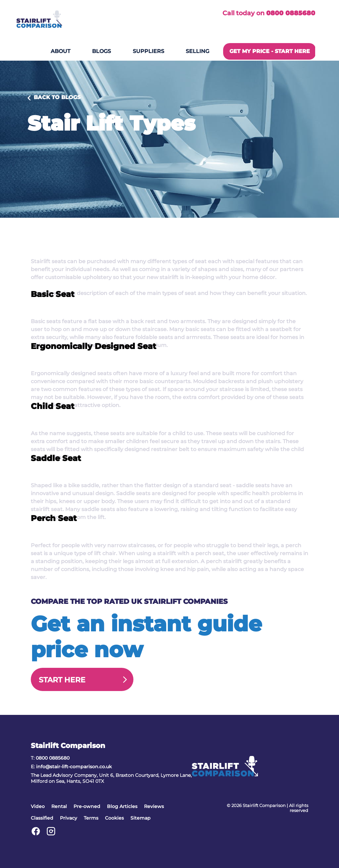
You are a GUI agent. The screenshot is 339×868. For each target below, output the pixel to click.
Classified (42, 818)
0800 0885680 (291, 13)
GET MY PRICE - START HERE (270, 51)
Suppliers (148, 51)
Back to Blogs (57, 97)
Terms (91, 818)
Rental (59, 806)
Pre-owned (87, 806)
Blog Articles (122, 806)
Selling (197, 51)
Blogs (101, 51)
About (61, 51)
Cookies (114, 818)
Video (38, 806)
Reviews (154, 806)
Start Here (62, 680)
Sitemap (141, 818)
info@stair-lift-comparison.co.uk (74, 767)
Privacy (69, 818)
